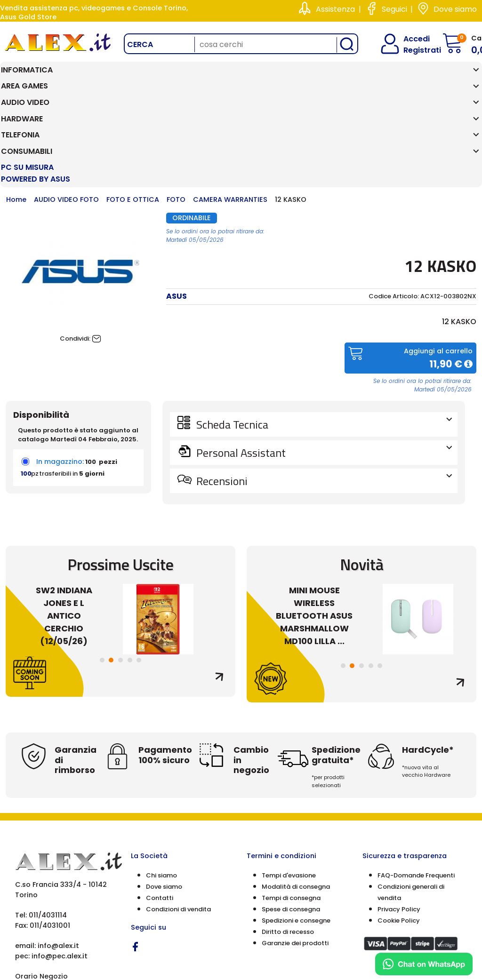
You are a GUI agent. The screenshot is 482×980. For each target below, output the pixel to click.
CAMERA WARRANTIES (230, 114)
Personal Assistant (323, 367)
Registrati (414, 50)
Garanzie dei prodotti (295, 857)
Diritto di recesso (288, 846)
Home (16, 114)
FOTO (176, 114)
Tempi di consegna (291, 812)
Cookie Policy (399, 834)
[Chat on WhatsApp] (424, 964)
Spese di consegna (291, 823)
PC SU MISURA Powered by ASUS (442, 82)
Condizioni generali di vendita (411, 806)
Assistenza (335, 9)
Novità (362, 478)
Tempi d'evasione (289, 789)
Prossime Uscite (120, 478)
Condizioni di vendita (178, 823)
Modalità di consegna (296, 801)
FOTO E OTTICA (133, 114)
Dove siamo (455, 9)
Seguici (394, 9)
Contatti (160, 812)
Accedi (411, 39)
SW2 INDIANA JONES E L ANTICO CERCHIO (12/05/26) (64, 530)
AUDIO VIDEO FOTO (66, 114)
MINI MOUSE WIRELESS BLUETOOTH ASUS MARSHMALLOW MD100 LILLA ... (314, 530)
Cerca (140, 44)
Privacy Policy (399, 823)
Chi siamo (161, 789)
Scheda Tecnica (323, 338)
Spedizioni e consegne (296, 834)
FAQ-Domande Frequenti (416, 789)
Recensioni (323, 395)
